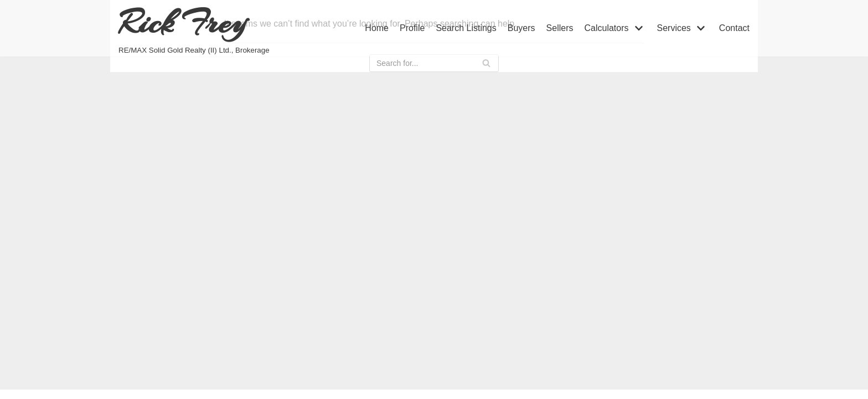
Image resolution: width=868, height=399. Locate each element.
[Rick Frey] (194, 28)
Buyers (521, 28)
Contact (734, 28)
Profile (412, 28)
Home (377, 28)
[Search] (486, 63)
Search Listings (466, 28)
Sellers (560, 28)
